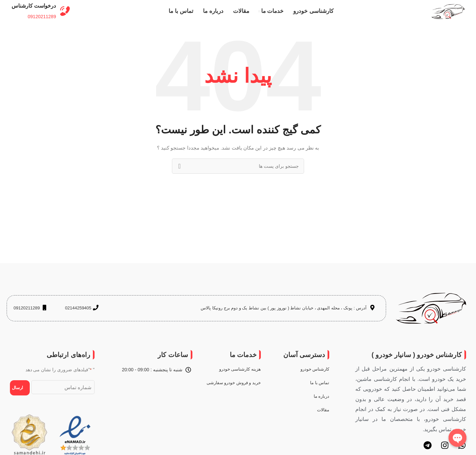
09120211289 (41, 22)
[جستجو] (238, 177)
